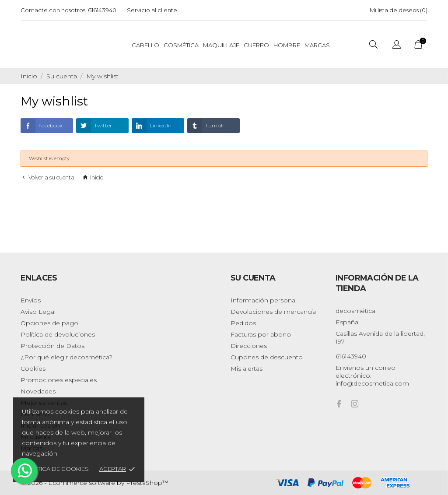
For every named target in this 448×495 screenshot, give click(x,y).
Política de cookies (56, 469)
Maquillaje (221, 45)
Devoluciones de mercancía (273, 312)
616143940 (102, 10)
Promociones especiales (59, 380)
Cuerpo (256, 45)
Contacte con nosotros (53, 10)
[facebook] (339, 404)
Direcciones (249, 346)
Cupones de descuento (267, 357)
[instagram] (355, 404)
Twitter (94, 126)
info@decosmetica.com (372, 383)
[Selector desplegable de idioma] (397, 45)
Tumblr (206, 126)
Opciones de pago (49, 323)
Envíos (31, 300)
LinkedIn (152, 126)
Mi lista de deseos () (399, 10)
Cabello (145, 45)
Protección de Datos (52, 346)
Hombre (287, 45)
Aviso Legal (38, 312)
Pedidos (243, 323)
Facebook (42, 126)
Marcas (317, 45)
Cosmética (181, 45)
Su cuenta (253, 278)
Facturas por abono (261, 334)
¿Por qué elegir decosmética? (66, 357)
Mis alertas (247, 369)
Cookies (33, 369)
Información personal (264, 300)
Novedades (38, 391)
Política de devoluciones (58, 334)
